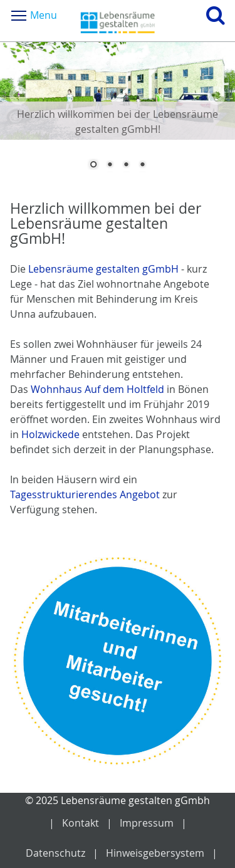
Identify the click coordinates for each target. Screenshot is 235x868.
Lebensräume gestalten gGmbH (105, 269)
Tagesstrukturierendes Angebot (86, 494)
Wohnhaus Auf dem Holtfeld (99, 389)
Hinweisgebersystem (155, 853)
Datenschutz (55, 853)
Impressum (147, 823)
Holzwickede (50, 434)
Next (216, 95)
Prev (19, 95)
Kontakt (81, 823)
